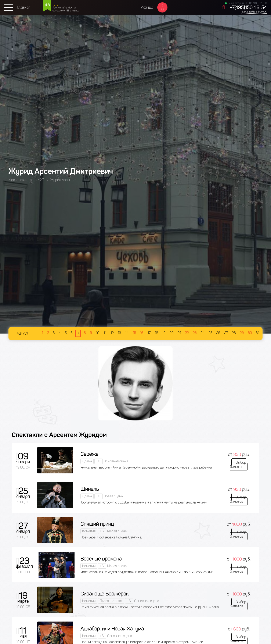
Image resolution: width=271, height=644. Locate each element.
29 (242, 333)
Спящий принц (97, 524)
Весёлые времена (101, 559)
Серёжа (89, 454)
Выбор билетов (239, 464)
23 (195, 333)
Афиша (147, 7)
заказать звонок (254, 11)
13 (119, 333)
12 (112, 333)
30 (250, 333)
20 (172, 333)
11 (105, 333)
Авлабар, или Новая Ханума (112, 629)
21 (179, 333)
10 (97, 333)
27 (226, 333)
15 (134, 333)
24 (203, 333)
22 (187, 333)
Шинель (90, 489)
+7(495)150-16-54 (248, 8)
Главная (24, 7)
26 (218, 333)
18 (156, 333)
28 (234, 333)
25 (210, 333)
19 (164, 333)
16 (142, 333)
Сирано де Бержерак (104, 594)
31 (257, 333)
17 (149, 333)
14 (127, 333)
